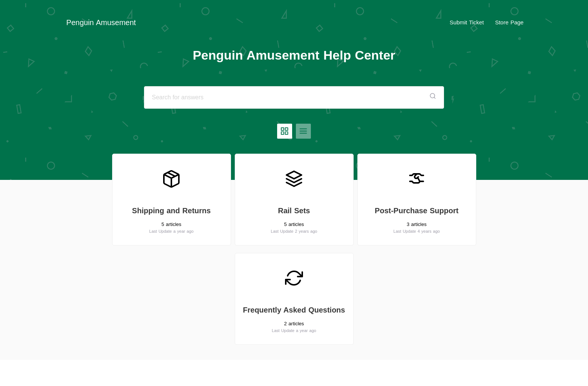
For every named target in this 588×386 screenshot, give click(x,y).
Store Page (509, 22)
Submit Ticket (467, 22)
